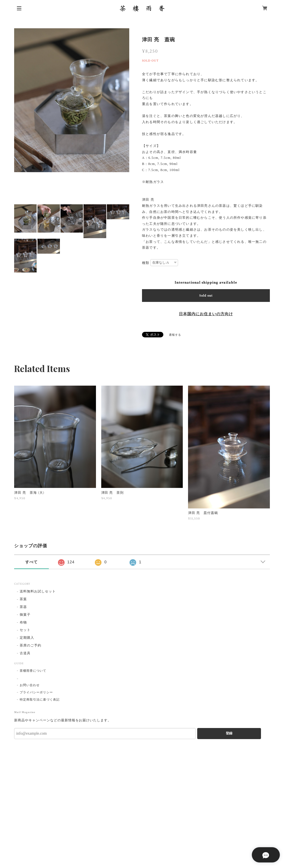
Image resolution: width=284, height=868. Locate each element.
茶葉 (23, 599)
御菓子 (25, 615)
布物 (23, 623)
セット (25, 630)
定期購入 (27, 638)
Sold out (206, 296)
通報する (175, 335)
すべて (31, 562)
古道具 (25, 653)
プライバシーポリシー (36, 693)
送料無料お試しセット (38, 591)
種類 (146, 263)
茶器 (23, 607)
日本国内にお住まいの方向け (206, 314)
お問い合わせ (30, 685)
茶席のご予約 (31, 646)
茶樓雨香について (33, 671)
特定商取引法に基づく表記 (40, 700)
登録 (229, 733)
